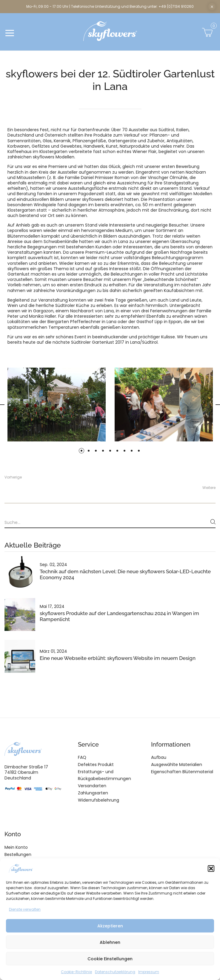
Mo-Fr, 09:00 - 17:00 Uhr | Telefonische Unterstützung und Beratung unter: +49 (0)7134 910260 (110, 6)
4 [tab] (103, 451)
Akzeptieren (110, 926)
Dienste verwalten (25, 909)
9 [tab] (139, 451)
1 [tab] (81, 451)
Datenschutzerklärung (115, 972)
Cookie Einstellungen (110, 959)
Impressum (149, 972)
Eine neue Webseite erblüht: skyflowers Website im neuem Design (118, 658)
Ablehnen (110, 942)
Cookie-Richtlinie (76, 972)
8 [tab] (132, 451)
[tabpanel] (164, 405)
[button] (211, 869)
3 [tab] (96, 451)
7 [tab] (124, 451)
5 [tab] (110, 451)
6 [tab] (117, 451)
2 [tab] (89, 451)
